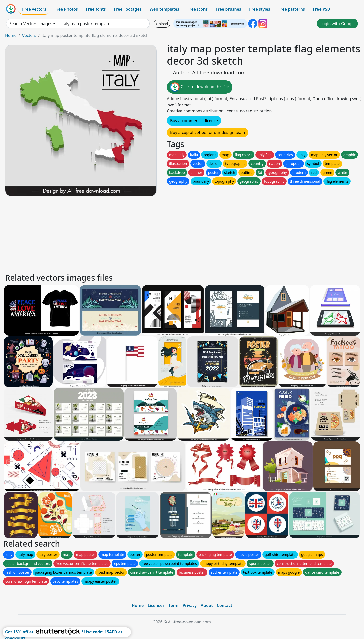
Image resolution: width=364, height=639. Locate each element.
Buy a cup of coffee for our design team (208, 132)
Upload (162, 24)
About (207, 605)
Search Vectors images (31, 24)
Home (11, 35)
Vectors (29, 35)
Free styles (260, 9)
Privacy (190, 605)
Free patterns (292, 9)
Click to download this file (200, 87)
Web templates (164, 9)
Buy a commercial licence (194, 121)
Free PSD (322, 9)
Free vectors (34, 9)
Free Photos (66, 9)
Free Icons (197, 9)
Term (173, 605)
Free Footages (128, 9)
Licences (156, 605)
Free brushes (228, 9)
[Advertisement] (156, 234)
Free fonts (96, 9)
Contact (225, 605)
